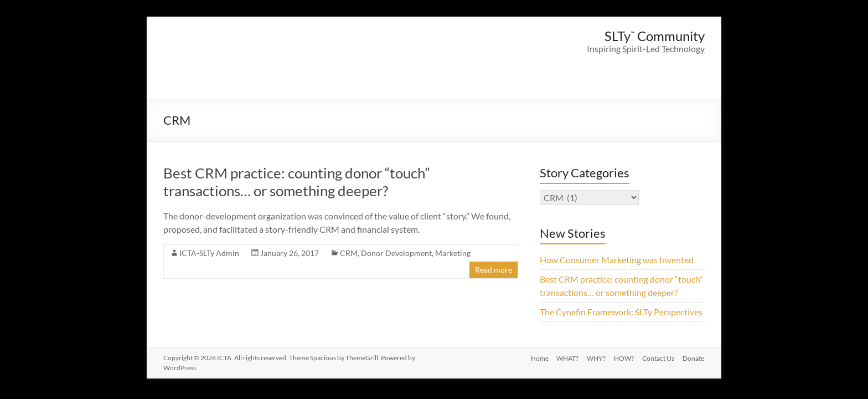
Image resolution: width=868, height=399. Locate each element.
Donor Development (396, 253)
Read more (494, 270)
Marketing (453, 253)
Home (537, 358)
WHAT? (566, 358)
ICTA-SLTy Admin (209, 253)
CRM (349, 253)
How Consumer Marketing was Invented (617, 260)
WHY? (595, 358)
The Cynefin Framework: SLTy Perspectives (621, 312)
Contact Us (658, 358)
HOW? (623, 358)
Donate (694, 358)
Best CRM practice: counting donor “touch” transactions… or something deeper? (296, 182)
